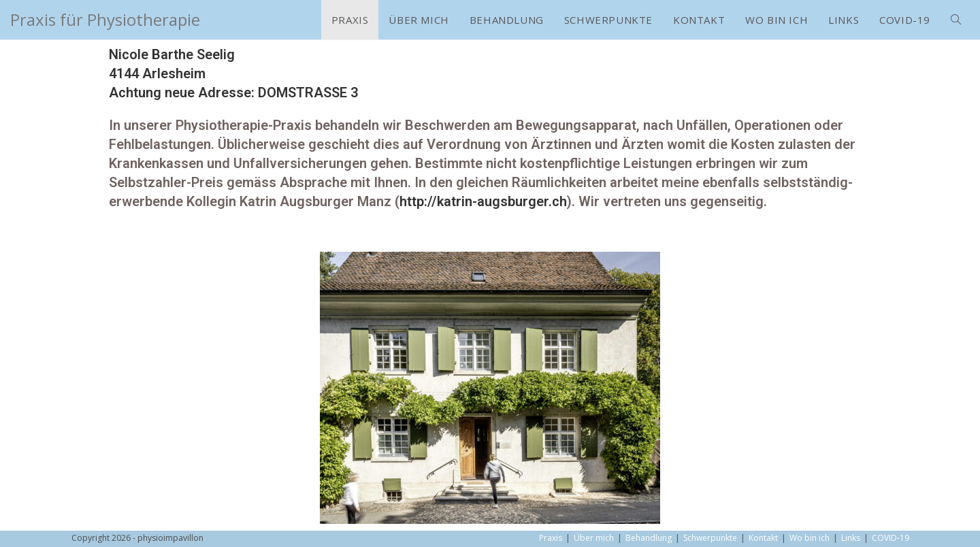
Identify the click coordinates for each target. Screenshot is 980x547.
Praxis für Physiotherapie (105, 19)
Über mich (594, 538)
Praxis (551, 538)
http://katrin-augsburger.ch (483, 201)
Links (851, 538)
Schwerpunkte (710, 538)
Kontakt (763, 538)
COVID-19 (891, 538)
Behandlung (649, 538)
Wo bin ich (810, 538)
